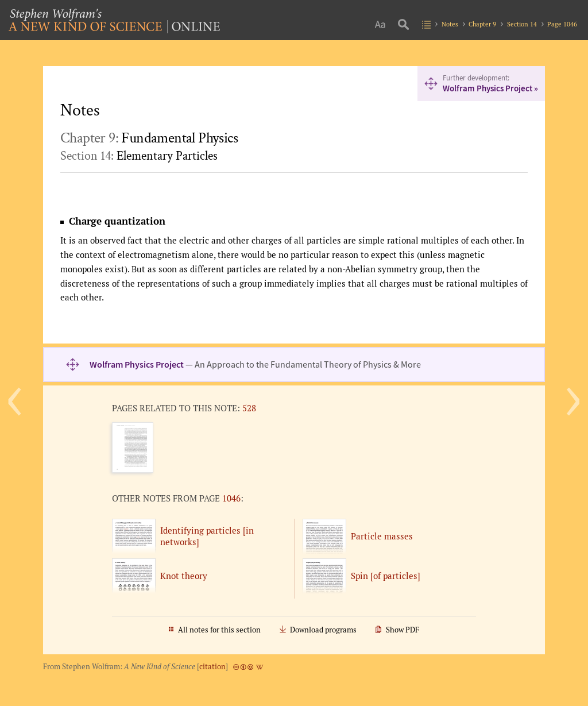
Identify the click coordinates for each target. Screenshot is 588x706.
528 (249, 408)
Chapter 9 (482, 24)
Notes (450, 24)
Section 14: (139, 156)
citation (212, 667)
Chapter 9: (149, 138)
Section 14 (522, 24)
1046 (231, 498)
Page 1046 (562, 24)
